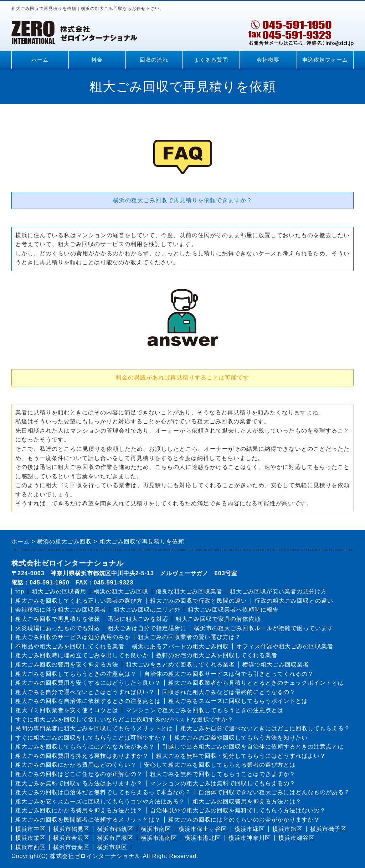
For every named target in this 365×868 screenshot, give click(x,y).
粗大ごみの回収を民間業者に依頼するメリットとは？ (88, 820)
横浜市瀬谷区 (297, 838)
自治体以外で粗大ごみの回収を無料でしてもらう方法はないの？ (238, 810)
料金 (97, 60)
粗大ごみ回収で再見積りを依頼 (58, 619)
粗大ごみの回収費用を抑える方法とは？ (247, 801)
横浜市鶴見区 (71, 829)
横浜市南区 (156, 829)
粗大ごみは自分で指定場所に (147, 628)
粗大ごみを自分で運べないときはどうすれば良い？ (85, 692)
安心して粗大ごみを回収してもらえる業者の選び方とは (220, 765)
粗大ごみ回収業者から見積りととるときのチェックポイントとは (256, 683)
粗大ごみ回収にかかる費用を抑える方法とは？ (79, 810)
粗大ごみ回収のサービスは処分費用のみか (73, 637)
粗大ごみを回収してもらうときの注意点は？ (76, 674)
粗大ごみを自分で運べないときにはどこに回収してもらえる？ (265, 728)
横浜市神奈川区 (250, 838)
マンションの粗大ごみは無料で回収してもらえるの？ (223, 783)
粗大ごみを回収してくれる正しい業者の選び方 (79, 601)
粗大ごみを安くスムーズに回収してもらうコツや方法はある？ (100, 801)
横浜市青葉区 (71, 847)
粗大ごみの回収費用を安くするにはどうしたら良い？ (88, 683)
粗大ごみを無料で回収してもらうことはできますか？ (223, 774)
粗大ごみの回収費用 (59, 591)
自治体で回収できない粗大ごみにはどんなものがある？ (274, 792)
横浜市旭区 (287, 829)
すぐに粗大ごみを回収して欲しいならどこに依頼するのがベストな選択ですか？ (124, 719)
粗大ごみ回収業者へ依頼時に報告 (233, 610)
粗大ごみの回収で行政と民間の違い (199, 601)
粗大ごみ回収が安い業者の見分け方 (278, 591)
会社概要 (268, 60)
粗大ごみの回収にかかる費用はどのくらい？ (76, 765)
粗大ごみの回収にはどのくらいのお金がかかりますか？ (244, 820)
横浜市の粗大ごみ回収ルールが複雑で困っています (264, 628)
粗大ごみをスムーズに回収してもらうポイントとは (238, 701)
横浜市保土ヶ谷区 (203, 829)
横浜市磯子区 (328, 829)
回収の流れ (154, 60)
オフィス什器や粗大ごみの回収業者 (285, 646)
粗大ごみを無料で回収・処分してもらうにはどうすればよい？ (241, 756)
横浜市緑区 (250, 829)
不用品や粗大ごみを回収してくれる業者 (70, 646)
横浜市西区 (30, 847)
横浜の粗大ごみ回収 (121, 591)
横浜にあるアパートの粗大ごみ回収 (180, 646)
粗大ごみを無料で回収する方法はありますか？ (79, 783)
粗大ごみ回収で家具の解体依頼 (218, 619)
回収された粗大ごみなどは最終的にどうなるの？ (229, 692)
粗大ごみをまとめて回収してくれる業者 (180, 665)
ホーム (40, 60)
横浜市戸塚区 (115, 838)
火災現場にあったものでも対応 (58, 628)
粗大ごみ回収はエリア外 (147, 610)
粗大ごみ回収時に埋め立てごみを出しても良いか (82, 655)
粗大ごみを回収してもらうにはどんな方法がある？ (85, 747)
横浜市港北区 (203, 838)
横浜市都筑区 (115, 829)
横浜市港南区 (159, 838)
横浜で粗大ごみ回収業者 (276, 665)
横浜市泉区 (112, 847)
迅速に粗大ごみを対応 (138, 619)
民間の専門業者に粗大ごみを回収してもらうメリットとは (94, 728)
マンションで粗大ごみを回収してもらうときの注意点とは (205, 710)
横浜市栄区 (30, 838)
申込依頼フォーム (325, 60)
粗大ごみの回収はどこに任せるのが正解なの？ (79, 774)
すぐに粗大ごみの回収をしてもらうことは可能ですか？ (91, 738)
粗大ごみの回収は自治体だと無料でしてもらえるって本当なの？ (103, 792)
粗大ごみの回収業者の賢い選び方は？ (189, 637)
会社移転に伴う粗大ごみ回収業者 (61, 610)
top (20, 591)
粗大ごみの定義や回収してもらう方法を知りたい (241, 738)
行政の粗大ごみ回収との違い (294, 601)
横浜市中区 (30, 829)
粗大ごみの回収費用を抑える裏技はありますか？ (82, 756)
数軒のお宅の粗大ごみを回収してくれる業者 (217, 655)
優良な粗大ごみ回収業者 (189, 591)
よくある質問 (211, 60)
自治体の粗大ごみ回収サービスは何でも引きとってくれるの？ (229, 674)
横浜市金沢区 (71, 838)
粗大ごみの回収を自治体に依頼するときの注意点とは (88, 701)
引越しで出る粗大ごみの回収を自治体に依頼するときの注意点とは (253, 747)
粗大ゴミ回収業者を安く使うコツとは (67, 710)
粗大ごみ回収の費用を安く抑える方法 (67, 665)
